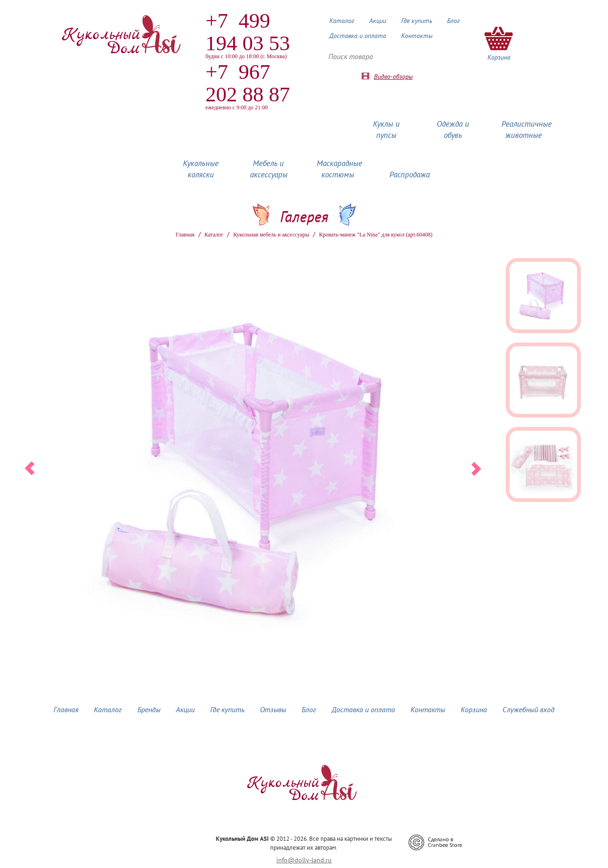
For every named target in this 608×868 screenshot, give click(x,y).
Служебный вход (528, 709)
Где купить (417, 21)
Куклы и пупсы (386, 129)
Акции (378, 21)
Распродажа (410, 175)
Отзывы (273, 709)
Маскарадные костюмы (339, 169)
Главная (185, 235)
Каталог (342, 21)
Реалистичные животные (527, 129)
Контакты (417, 36)
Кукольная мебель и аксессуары (271, 235)
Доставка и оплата (358, 36)
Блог (453, 21)
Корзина (474, 709)
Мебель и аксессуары (269, 169)
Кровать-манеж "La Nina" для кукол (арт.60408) (376, 235)
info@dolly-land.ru (304, 860)
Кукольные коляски (201, 169)
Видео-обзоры (393, 76)
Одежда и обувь (453, 129)
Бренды (149, 709)
